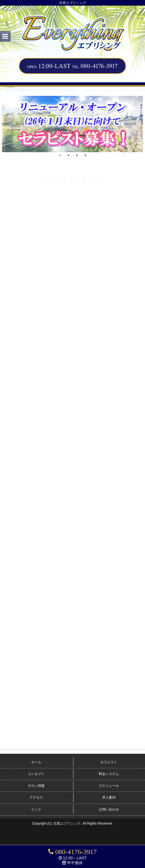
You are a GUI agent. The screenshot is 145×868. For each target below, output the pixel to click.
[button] (5, 36)
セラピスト (109, 762)
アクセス (36, 797)
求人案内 (109, 797)
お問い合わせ (109, 809)
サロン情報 (36, 786)
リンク (36, 809)
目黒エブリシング (67, 823)
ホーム (36, 762)
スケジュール (109, 786)
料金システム (109, 774)
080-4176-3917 (72, 852)
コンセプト (36, 774)
